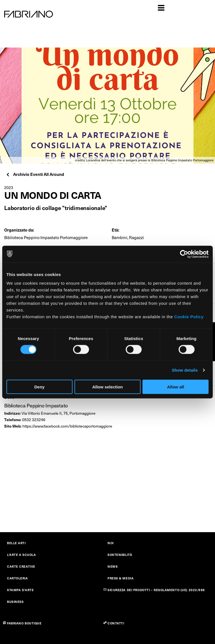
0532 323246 (34, 420)
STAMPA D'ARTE (20, 590)
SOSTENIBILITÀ (120, 555)
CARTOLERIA (17, 578)
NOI (111, 543)
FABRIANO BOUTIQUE (24, 623)
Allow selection (107, 387)
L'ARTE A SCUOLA (21, 555)
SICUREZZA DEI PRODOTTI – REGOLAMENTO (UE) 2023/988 (156, 590)
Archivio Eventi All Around (35, 174)
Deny (39, 387)
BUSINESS (15, 602)
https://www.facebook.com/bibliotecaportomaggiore (67, 426)
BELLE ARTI (16, 543)
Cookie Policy (189, 317)
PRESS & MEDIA (121, 578)
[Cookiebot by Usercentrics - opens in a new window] (184, 254)
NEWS (113, 566)
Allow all (176, 387)
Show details (185, 370)
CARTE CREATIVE (21, 566)
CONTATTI (116, 623)
